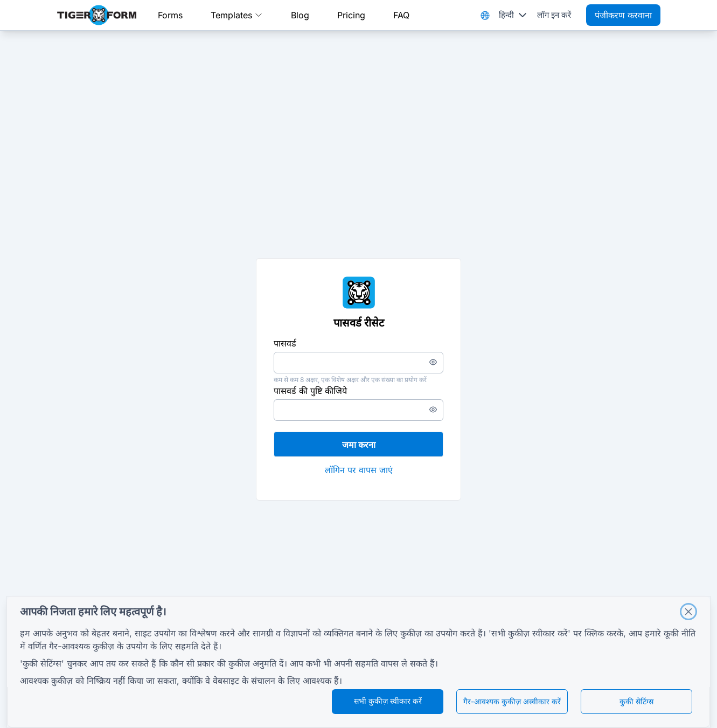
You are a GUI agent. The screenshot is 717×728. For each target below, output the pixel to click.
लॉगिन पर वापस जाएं (359, 470)
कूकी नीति (680, 633)
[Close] (688, 612)
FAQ (401, 15)
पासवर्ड (285, 343)
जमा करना (359, 445)
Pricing (351, 15)
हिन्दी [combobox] (506, 15)
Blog (300, 15)
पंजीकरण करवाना (623, 15)
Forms (170, 15)
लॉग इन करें (554, 15)
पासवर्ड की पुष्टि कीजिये (310, 391)
